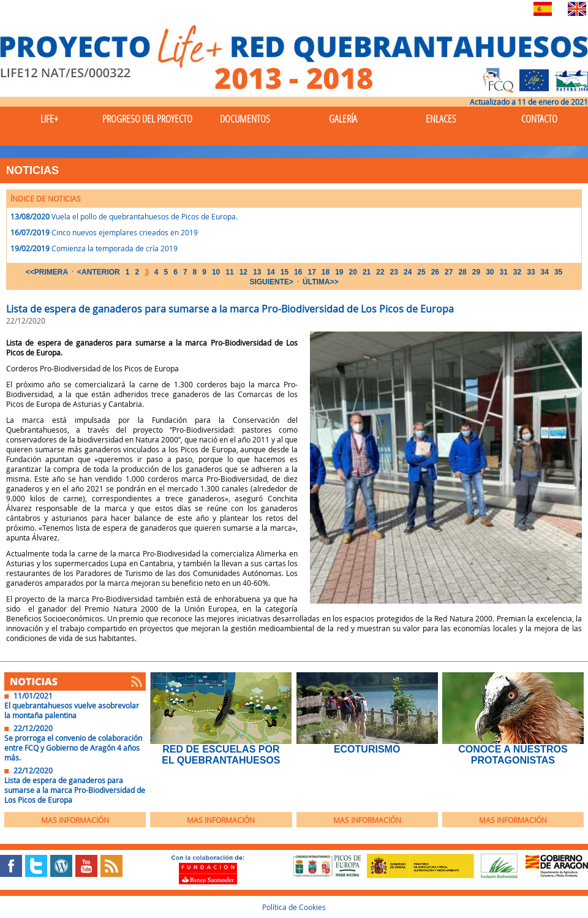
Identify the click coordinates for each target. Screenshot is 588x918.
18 (326, 272)
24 (408, 272)
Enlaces (441, 119)
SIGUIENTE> (271, 282)
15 (285, 272)
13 (257, 272)
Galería (343, 119)
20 (353, 272)
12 (243, 272)
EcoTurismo (367, 749)
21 (367, 272)
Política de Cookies (294, 907)
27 (449, 272)
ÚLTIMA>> (320, 282)
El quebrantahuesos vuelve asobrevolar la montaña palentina (72, 710)
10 (216, 272)
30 (490, 272)
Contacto (539, 119)
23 (394, 272)
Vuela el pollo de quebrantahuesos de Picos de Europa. (145, 216)
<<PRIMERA (47, 272)
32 (517, 272)
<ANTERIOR (99, 272)
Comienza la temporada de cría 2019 (115, 248)
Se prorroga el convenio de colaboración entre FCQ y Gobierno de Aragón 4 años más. (73, 748)
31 (503, 272)
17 (311, 272)
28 (462, 272)
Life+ (49, 119)
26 (435, 272)
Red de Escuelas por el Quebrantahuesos (221, 755)
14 (270, 272)
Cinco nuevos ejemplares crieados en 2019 (125, 232)
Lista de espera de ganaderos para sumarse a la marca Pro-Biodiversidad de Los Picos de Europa (75, 790)
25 (421, 272)
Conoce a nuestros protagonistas (513, 755)
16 (298, 272)
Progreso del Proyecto (147, 119)
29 (476, 272)
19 (339, 272)
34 (545, 272)
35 (558, 272)
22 (380, 272)
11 (229, 272)
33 (531, 272)
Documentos (245, 119)
